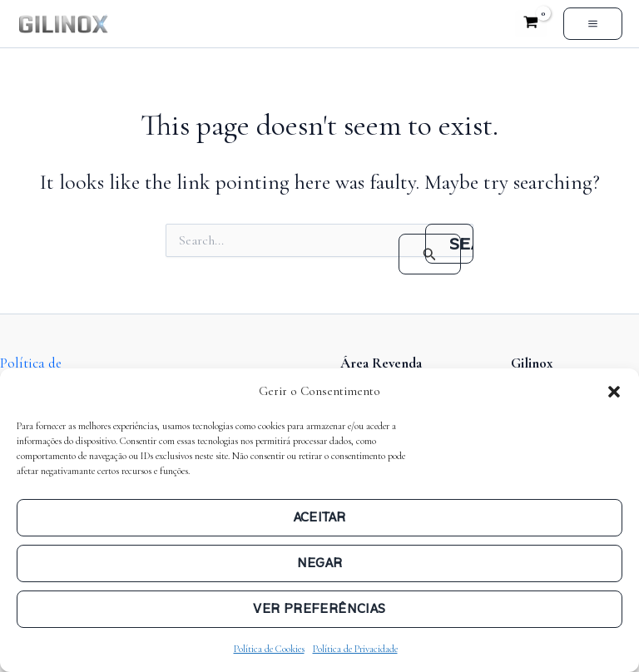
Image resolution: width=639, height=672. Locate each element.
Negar (320, 563)
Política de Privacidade (355, 649)
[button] (614, 392)
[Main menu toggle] (593, 24)
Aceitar (320, 517)
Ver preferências (319, 609)
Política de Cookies (269, 649)
